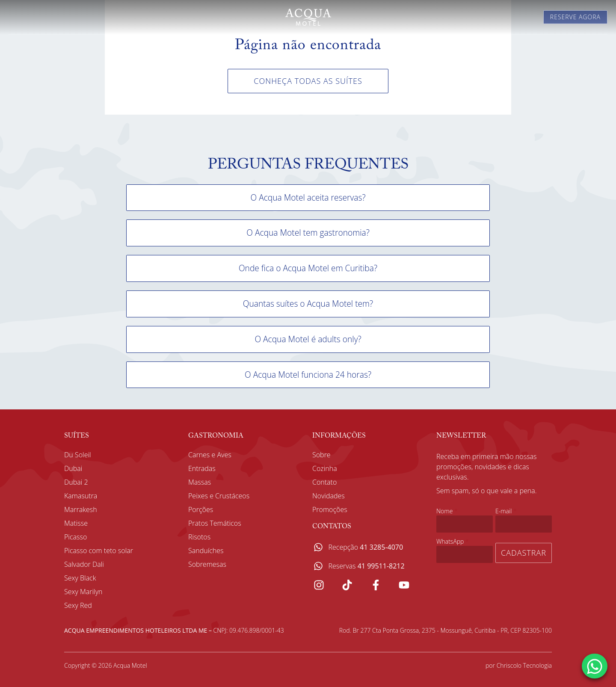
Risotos (199, 537)
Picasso (76, 537)
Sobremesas (207, 564)
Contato (324, 482)
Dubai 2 (76, 482)
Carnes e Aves (210, 455)
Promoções (330, 509)
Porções (201, 509)
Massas (200, 482)
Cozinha (325, 468)
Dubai (73, 468)
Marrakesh (81, 509)
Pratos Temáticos (215, 523)
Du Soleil (78, 455)
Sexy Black (80, 578)
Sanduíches (206, 551)
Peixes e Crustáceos (219, 496)
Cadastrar (524, 553)
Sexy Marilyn (83, 592)
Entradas (202, 468)
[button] (308, 198)
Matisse (76, 523)
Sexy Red (78, 605)
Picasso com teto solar (99, 551)
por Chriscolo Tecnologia (519, 665)
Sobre (321, 455)
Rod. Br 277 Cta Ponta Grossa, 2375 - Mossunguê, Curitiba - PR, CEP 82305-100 (446, 630)
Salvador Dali (84, 564)
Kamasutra (81, 496)
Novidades (329, 496)
